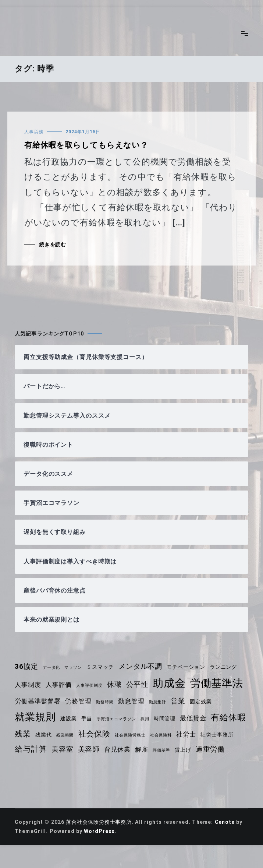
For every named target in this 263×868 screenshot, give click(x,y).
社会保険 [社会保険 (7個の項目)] (136, 734)
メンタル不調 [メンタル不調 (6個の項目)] (142, 666)
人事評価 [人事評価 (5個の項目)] (59, 685)
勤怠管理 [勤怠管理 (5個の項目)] (133, 701)
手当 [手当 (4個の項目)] (87, 718)
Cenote (226, 837)
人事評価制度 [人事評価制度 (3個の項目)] (90, 686)
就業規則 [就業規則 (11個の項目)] (35, 717)
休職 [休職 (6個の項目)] (116, 684)
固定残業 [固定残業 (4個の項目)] (204, 702)
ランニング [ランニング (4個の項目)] (226, 667)
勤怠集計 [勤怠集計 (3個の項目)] (159, 702)
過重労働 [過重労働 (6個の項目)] (30, 765)
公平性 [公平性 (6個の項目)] (139, 684)
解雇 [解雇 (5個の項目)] (181, 749)
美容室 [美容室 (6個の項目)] (101, 749)
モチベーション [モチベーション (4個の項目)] (188, 667)
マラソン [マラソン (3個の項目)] (74, 667)
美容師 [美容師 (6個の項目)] (127, 749)
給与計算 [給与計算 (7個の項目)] (69, 749)
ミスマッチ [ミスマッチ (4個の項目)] (102, 667)
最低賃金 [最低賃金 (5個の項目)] (196, 718)
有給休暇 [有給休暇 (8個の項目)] (33, 734)
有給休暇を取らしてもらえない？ (87, 145)
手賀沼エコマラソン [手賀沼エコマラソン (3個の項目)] (118, 719)
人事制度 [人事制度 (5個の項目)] (28, 685)
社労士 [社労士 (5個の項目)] (228, 734)
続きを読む (53, 245)
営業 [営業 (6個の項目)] (180, 701)
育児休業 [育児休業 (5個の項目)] (157, 749)
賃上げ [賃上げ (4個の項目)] (223, 750)
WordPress (100, 847)
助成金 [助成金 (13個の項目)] (171, 683)
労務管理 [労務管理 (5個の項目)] (79, 701)
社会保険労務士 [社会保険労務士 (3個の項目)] (172, 735)
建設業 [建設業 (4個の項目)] (69, 718)
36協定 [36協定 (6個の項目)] (27, 666)
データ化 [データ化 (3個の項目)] (52, 667)
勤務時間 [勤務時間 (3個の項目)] (106, 702)
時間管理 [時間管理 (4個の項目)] (167, 718)
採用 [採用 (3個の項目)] (146, 719)
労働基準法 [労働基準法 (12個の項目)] (219, 683)
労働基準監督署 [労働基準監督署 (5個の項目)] (38, 701)
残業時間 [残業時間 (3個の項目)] (106, 735)
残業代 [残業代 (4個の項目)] (84, 735)
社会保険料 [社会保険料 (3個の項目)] (203, 735)
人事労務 (34, 132)
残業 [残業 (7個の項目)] (63, 734)
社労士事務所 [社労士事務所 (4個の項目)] (31, 750)
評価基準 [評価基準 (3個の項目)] (201, 750)
